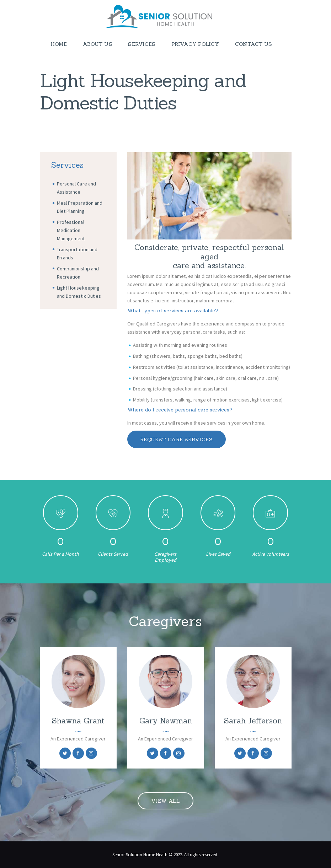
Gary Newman (166, 721)
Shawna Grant (78, 721)
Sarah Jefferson (253, 721)
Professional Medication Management (71, 230)
